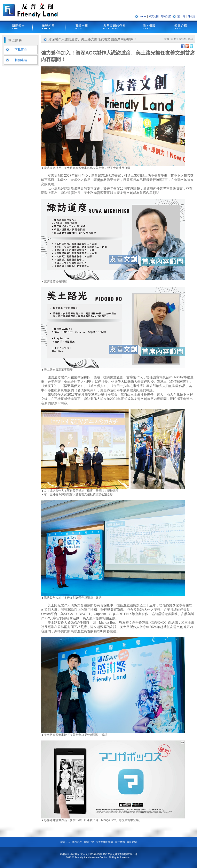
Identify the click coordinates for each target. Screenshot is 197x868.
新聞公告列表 (179, 39)
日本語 (191, 16)
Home (143, 16)
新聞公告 (65, 842)
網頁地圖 (154, 16)
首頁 (167, 39)
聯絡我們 (166, 16)
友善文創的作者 (104, 842)
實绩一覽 (89, 842)
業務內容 (77, 842)
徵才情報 (120, 842)
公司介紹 (132, 842)
